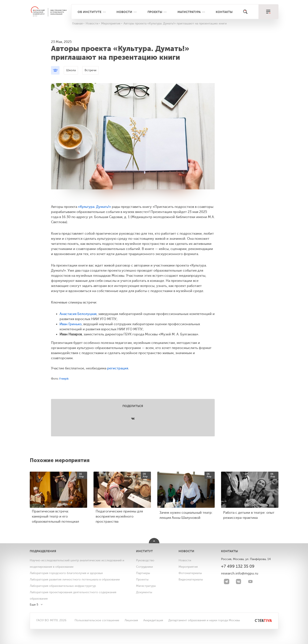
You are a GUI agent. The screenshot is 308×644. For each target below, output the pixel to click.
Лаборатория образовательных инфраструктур (63, 586)
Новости (124, 12)
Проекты (155, 12)
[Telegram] (227, 582)
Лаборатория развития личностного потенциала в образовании (75, 579)
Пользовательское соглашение (97, 620)
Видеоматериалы (191, 579)
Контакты (224, 12)
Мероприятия (188, 567)
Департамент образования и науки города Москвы (204, 620)
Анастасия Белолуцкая (78, 314)
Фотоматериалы (190, 573)
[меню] (268, 12)
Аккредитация (153, 620)
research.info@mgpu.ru (240, 573)
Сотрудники (144, 567)
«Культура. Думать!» (94, 207)
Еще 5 (34, 605)
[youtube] (250, 582)
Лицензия (131, 620)
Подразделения (43, 551)
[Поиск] (245, 12)
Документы (144, 592)
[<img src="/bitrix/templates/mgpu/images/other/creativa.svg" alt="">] (259, 620)
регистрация (118, 368)
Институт (144, 551)
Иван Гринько (71, 324)
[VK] (238, 582)
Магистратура (189, 12)
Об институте (89, 12)
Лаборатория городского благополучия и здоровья (66, 573)
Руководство (145, 560)
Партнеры (143, 573)
